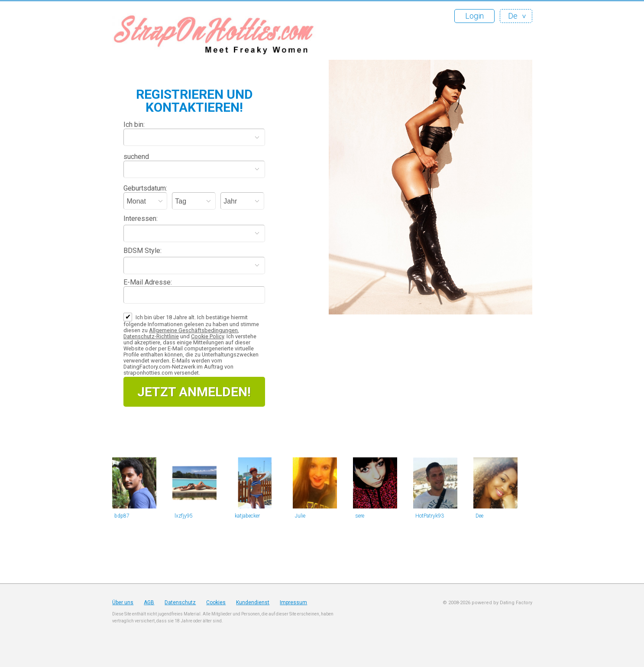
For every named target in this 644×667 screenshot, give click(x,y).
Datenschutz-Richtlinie (151, 336)
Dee (479, 516)
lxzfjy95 (184, 516)
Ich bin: (134, 125)
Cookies (216, 602)
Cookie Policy (207, 336)
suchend (136, 157)
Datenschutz (180, 602)
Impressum (293, 602)
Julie (300, 516)
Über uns (123, 602)
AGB (149, 602)
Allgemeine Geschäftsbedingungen (193, 330)
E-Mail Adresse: (148, 282)
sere (360, 516)
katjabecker (247, 516)
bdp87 (122, 516)
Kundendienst (253, 602)
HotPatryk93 (430, 516)
